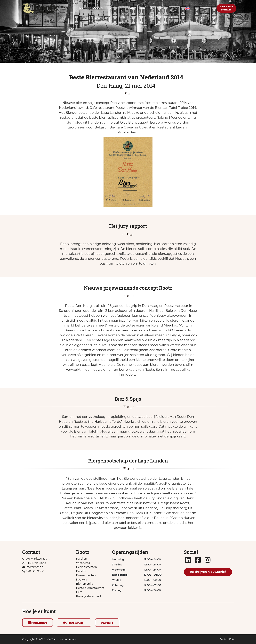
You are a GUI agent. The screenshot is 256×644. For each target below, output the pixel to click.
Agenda (156, 8)
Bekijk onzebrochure (226, 8)
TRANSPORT (74, 623)
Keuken (81, 580)
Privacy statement (89, 596)
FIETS (107, 623)
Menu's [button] (98, 8)
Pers (79, 592)
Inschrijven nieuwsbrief (208, 572)
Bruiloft (81, 571)
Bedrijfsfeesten (86, 567)
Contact (174, 8)
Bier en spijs (84, 584)
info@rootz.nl (33, 567)
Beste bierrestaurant (90, 588)
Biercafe (115, 8)
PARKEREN (38, 623)
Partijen (82, 559)
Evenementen (86, 575)
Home (83, 8)
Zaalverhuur (136, 8)
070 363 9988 (33, 571)
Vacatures (83, 563)
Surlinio (229, 639)
